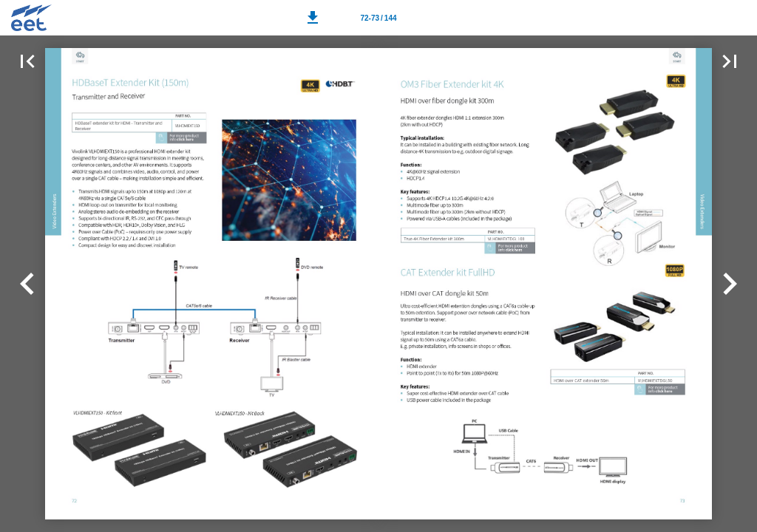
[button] (313, 18)
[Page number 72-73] (378, 18)
